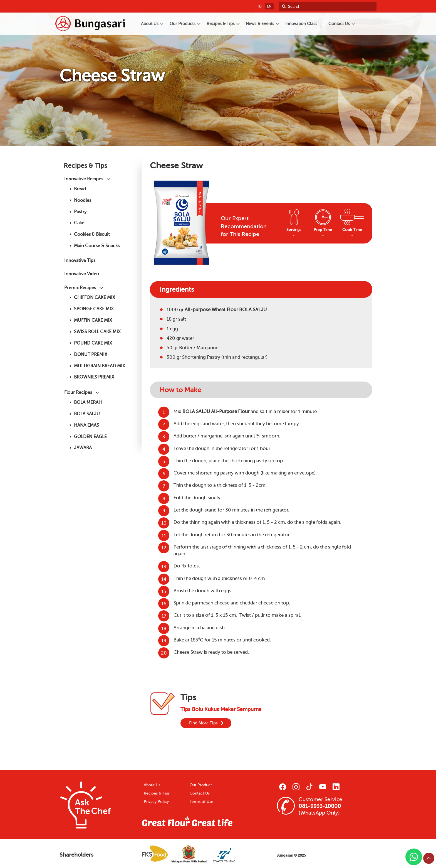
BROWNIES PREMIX (94, 377)
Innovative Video (82, 274)
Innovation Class (301, 24)
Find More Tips (203, 723)
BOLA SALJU (87, 414)
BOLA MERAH (88, 402)
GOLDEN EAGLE (90, 437)
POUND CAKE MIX (93, 343)
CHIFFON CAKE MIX (95, 297)
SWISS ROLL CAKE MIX (97, 332)
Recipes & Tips (157, 793)
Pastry (80, 212)
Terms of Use (201, 802)
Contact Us (200, 793)
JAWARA (83, 448)
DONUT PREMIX (91, 354)
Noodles (83, 200)
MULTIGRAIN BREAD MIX (100, 366)
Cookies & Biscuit (92, 234)
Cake (79, 223)
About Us (152, 785)
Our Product (201, 785)
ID (260, 6)
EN (269, 6)
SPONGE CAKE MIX (94, 309)
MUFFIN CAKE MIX (93, 320)
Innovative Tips (80, 260)
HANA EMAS (86, 425)
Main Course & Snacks (97, 246)
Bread (80, 189)
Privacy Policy (156, 802)
